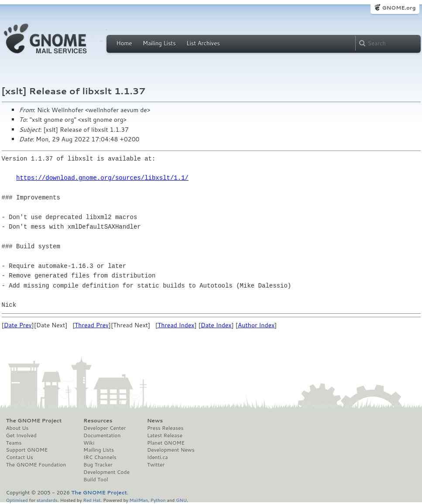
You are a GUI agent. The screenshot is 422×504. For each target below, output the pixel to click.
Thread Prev (92, 325)
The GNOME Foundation (36, 465)
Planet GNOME (166, 443)
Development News (171, 450)
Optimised (17, 500)
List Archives (203, 43)
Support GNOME (27, 450)
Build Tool (96, 480)
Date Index (216, 325)
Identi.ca (158, 457)
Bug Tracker (98, 465)
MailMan (139, 500)
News (155, 421)
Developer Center (105, 428)
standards (47, 500)
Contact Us (20, 457)
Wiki (89, 443)
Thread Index (176, 325)
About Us (17, 428)
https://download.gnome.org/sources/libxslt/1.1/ (102, 178)
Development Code (106, 472)
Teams (14, 443)
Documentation (102, 435)
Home (124, 43)
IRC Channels (100, 457)
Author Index (256, 325)
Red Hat (92, 500)
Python (158, 500)
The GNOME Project (34, 421)
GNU (181, 500)
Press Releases (165, 428)
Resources (98, 421)
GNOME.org (399, 8)
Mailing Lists (159, 43)
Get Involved (21, 435)
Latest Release (165, 435)
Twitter (156, 465)
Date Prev (18, 325)
